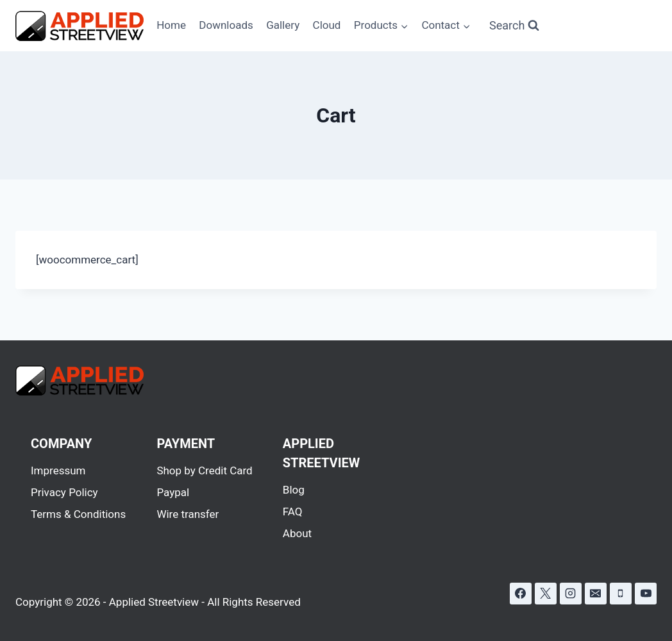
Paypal (173, 492)
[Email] (596, 594)
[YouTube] (646, 594)
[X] (546, 594)
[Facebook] (521, 594)
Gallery (283, 25)
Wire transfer (188, 514)
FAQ (293, 512)
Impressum (58, 470)
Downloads (226, 25)
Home (171, 25)
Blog (294, 490)
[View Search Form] (514, 26)
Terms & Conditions (78, 514)
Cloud (327, 25)
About (297, 533)
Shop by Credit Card (204, 470)
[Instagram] (571, 594)
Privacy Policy (64, 492)
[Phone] (621, 594)
